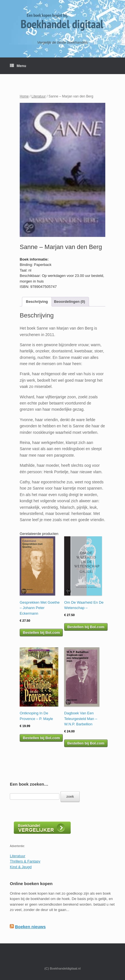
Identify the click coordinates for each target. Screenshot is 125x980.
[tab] (37, 302)
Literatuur (39, 96)
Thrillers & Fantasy (25, 861)
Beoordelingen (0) (70, 302)
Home (24, 96)
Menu (18, 66)
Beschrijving (37, 302)
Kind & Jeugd (21, 867)
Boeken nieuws (30, 927)
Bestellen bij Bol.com (41, 633)
